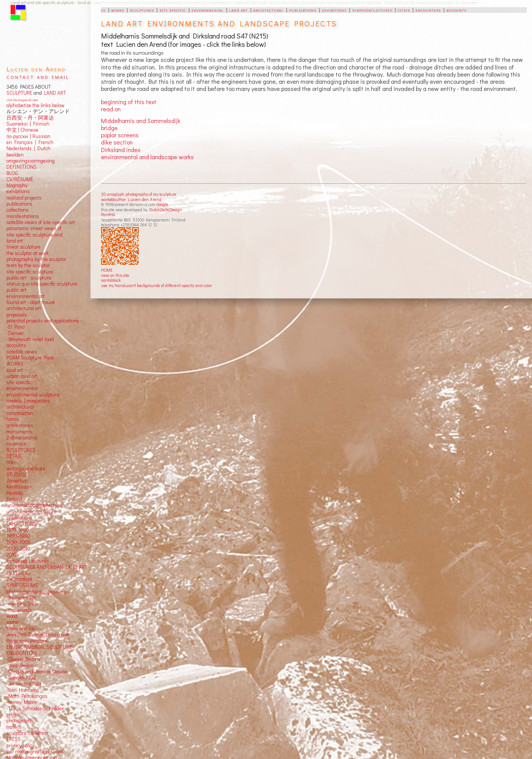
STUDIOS (17, 475)
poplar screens (120, 135)
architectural (268, 10)
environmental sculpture (33, 395)
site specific (173, 10)
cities (404, 10)
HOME (107, 270)
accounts (456, 10)
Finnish (40, 124)
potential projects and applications (43, 321)
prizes (13, 714)
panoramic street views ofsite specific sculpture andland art (34, 234)
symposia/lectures (372, 10)
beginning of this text (129, 102)
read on (111, 109)
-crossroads (19, 610)
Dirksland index (121, 150)
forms (13, 419)
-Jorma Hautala (24, 684)
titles (12, 462)
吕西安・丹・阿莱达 (30, 118)
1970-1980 (18, 530)
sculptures (142, 10)
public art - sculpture (29, 278)
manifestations (23, 216)
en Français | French (30, 142)
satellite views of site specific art (41, 222)
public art (16, 290)
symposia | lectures (28, 561)
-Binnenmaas (21, 598)
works (118, 10)
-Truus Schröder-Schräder (35, 708)
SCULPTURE (19, 93)
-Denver (15, 333)
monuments (20, 432)
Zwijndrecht (19, 579)
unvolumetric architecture (34, 505)
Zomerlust (17, 481)
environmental (208, 10)
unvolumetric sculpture (31, 512)
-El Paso (15, 327)
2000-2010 (18, 549)
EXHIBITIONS (21, 524)
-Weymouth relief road (30, 339)
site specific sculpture (30, 272)
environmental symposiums (36, 592)
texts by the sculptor (28, 265)
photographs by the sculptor (36, 259)
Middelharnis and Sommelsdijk (141, 121)
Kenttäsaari (19, 487)
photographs (20, 721)
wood (12, 616)
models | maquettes (28, 401)
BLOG (12, 173)
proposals (17, 315)
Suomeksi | (19, 124)
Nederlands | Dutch (28, 148)
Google (162, 204)
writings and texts (26, 469)
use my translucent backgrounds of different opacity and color (156, 285)
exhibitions (334, 10)
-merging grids (22, 604)
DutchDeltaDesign (166, 210)
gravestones (20, 425)
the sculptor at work (28, 253)
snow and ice (21, 628)
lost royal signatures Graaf (35, 751)
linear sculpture (24, 247)
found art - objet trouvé (31, 302)
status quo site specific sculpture (42, 284)
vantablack (111, 280)
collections (18, 210)
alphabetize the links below (35, 105)
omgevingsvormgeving (31, 161)
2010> (13, 555)
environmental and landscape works (147, 157)
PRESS (14, 739)
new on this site (115, 275)
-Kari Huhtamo (23, 690)
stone (12, 622)
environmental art (26, 296)
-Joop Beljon (20, 665)
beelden (15, 155)
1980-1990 (18, 536)
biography (17, 185)
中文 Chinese (22, 130)
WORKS (15, 364)
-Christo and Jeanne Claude (37, 671)
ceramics (16, 444)
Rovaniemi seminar (27, 641)
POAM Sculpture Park (30, 358)
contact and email (38, 76)
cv (103, 10)
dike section (117, 142)
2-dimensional (22, 438)
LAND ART (54, 93)
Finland (14, 499)
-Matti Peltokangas (27, 696)
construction (20, 413)
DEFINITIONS (21, 167)
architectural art (24, 308)
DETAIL (14, 456)
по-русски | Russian (28, 136)
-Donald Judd (21, 678)
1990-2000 (19, 542)
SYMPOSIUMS (22, 585)
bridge (109, 128)
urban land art (22, 376)
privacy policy (20, 745)
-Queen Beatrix (23, 659)
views (31, 352)
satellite (15, 352)
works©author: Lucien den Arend (131, 199)
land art (238, 10)
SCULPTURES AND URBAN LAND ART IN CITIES (47, 570)
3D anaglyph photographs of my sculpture (139, 194)
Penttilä (108, 214)
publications (303, 10)
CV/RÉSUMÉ (20, 179)
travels (14, 727)
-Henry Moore (22, 702)
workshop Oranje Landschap (38, 635)
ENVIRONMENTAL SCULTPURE (39, 647)
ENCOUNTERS (22, 653)
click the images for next (22, 100)
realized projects (24, 198)
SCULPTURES (21, 450)
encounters (428, 10)
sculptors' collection (27, 733)
